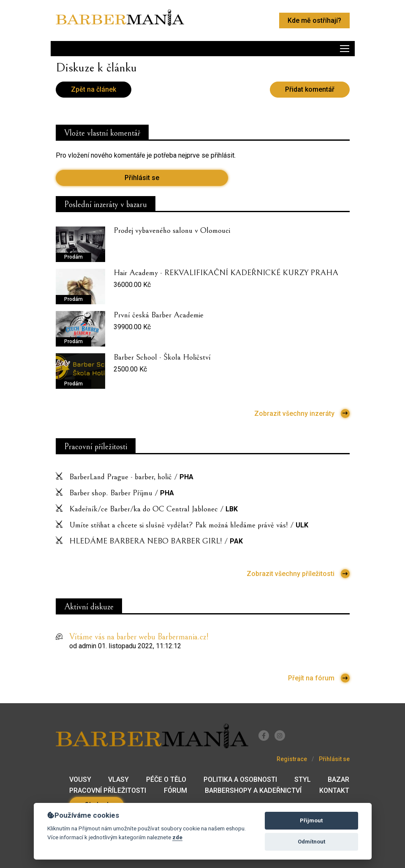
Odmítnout (311, 842)
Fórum (175, 790)
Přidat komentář (310, 89)
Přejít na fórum (319, 678)
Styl (303, 779)
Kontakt (334, 790)
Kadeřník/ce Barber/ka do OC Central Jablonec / (154, 509)
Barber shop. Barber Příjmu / (122, 493)
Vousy (80, 779)
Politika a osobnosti (240, 779)
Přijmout (311, 820)
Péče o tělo (166, 779)
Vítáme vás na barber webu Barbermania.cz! (139, 637)
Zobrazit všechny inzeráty (302, 414)
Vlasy (118, 779)
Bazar (338, 779)
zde (177, 837)
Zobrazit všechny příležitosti (298, 574)
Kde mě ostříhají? (314, 20)
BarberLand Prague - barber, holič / (131, 477)
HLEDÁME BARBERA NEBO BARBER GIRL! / (156, 541)
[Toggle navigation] (203, 49)
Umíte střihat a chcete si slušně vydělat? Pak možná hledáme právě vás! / (189, 525)
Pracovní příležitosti (108, 790)
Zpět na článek (94, 89)
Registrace (292, 759)
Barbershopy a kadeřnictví (253, 790)
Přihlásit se (142, 178)
